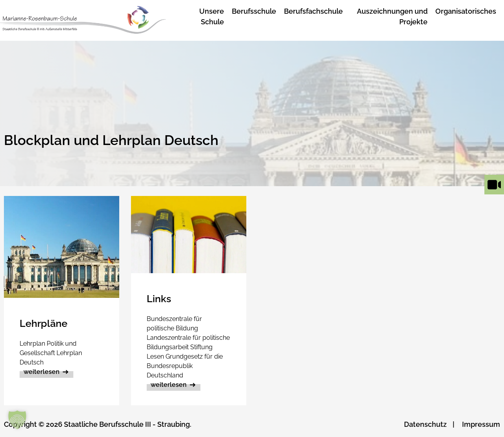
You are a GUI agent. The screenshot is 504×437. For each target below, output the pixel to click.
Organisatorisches (466, 11)
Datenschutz (425, 424)
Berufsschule (254, 11)
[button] (17, 420)
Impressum (481, 424)
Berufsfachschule (313, 11)
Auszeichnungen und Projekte (392, 16)
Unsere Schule (212, 16)
